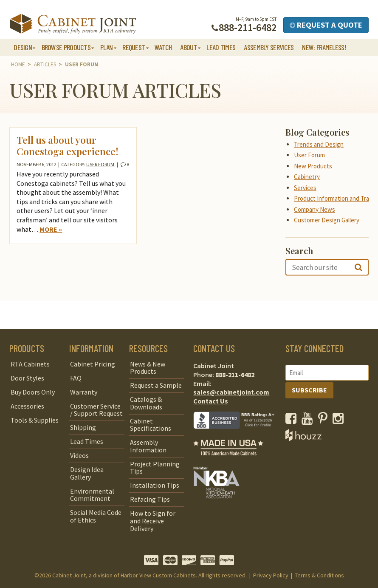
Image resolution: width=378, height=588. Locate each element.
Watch (163, 47)
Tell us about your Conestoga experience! (68, 146)
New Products (313, 166)
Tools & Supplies (35, 420)
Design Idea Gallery (87, 473)
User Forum (100, 164)
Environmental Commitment (92, 495)
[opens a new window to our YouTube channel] (309, 420)
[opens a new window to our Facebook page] (293, 420)
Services (305, 188)
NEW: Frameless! (324, 47)
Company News (315, 209)
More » (51, 229)
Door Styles (27, 378)
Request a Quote (326, 25)
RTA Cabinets (30, 364)
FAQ (76, 378)
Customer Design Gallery (327, 220)
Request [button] (134, 47)
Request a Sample (156, 385)
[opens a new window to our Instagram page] (340, 420)
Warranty (84, 392)
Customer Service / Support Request (96, 410)
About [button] (189, 47)
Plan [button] (107, 47)
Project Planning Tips (155, 468)
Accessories (27, 406)
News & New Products (148, 368)
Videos (79, 455)
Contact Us (211, 401)
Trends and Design (319, 144)
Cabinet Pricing (93, 364)
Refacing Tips (150, 499)
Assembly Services (269, 47)
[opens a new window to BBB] (239, 435)
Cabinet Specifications (151, 425)
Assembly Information (148, 446)
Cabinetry (307, 177)
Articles (45, 64)
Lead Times (221, 47)
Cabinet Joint (69, 575)
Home (18, 64)
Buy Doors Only (33, 392)
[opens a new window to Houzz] (303, 439)
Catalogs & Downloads (146, 403)
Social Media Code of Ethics (96, 516)
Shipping (83, 427)
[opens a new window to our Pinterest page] (325, 420)
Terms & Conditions (319, 575)
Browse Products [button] (66, 47)
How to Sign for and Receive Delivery (153, 521)
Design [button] (23, 47)
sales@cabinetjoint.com (231, 392)
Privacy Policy (271, 575)
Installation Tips (155, 485)
